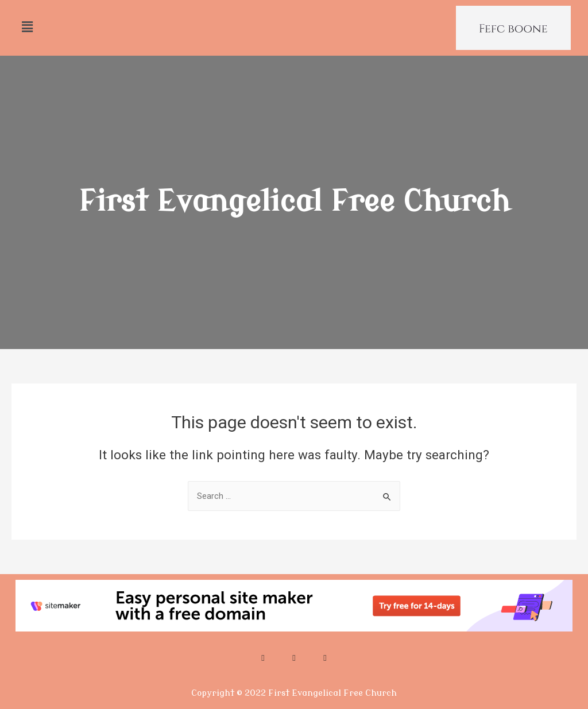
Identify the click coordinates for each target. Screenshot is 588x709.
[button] (27, 27)
